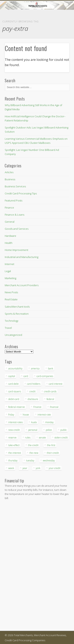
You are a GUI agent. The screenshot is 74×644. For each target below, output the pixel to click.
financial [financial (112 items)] (54, 407)
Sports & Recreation (17, 314)
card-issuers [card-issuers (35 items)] (15, 391)
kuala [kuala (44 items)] (34, 422)
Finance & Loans (15, 215)
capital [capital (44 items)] (12, 376)
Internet (9, 264)
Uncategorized (13, 335)
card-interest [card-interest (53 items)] (56, 384)
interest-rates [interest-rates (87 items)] (15, 422)
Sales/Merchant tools (17, 307)
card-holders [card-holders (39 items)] (34, 384)
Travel (8, 328)
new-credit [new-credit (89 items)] (14, 430)
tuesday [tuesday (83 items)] (30, 460)
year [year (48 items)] (25, 468)
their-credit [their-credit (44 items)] (53, 453)
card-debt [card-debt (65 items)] (13, 384)
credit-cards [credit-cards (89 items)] (50, 391)
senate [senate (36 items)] (42, 438)
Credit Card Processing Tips (21, 193)
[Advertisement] (17, 566)
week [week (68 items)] (11, 468)
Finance (9, 208)
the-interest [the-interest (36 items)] (15, 453)
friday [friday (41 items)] (11, 415)
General (10, 222)
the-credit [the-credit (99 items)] (33, 445)
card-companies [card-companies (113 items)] (45, 376)
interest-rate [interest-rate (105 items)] (44, 415)
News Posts (11, 292)
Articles (9, 172)
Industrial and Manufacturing (22, 257)
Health (9, 243)
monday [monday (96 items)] (49, 422)
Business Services (15, 186)
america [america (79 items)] (35, 368)
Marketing (10, 278)
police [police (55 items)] (49, 430)
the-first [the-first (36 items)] (51, 445)
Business (10, 179)
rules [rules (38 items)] (28, 438)
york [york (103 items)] (38, 468)
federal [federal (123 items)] (50, 399)
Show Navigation (60, 35)
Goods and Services (17, 229)
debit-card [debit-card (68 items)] (14, 399)
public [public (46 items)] (64, 430)
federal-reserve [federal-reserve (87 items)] (17, 407)
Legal (8, 271)
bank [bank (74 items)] (51, 368)
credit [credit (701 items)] (32, 391)
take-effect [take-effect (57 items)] (14, 445)
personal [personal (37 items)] (33, 430)
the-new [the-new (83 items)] (34, 453)
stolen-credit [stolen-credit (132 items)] (61, 438)
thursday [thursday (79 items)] (13, 460)
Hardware (10, 236)
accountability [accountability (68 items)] (15, 368)
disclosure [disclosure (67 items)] (33, 399)
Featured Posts (14, 200)
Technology (12, 321)
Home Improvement (16, 250)
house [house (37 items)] (26, 415)
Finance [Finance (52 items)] (37, 407)
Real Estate (11, 299)
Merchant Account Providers (22, 285)
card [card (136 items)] (26, 376)
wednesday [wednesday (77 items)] (49, 460)
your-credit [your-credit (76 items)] (55, 468)
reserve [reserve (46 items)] (12, 438)
